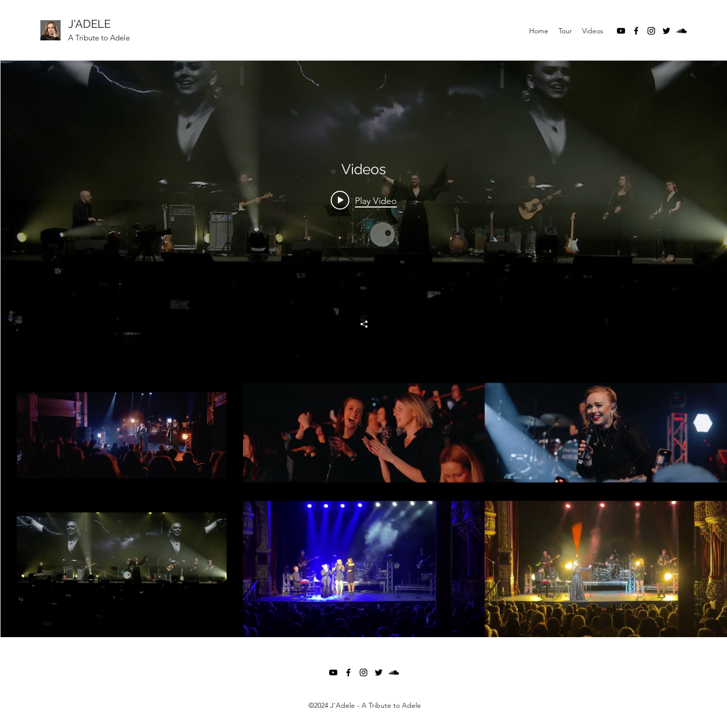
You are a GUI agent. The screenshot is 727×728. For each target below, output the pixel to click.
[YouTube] (621, 31)
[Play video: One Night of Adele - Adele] (364, 200)
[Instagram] (651, 31)
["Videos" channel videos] (364, 501)
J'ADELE (89, 24)
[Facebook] (636, 31)
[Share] (364, 324)
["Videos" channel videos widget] (364, 349)
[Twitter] (666, 31)
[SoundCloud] (682, 31)
